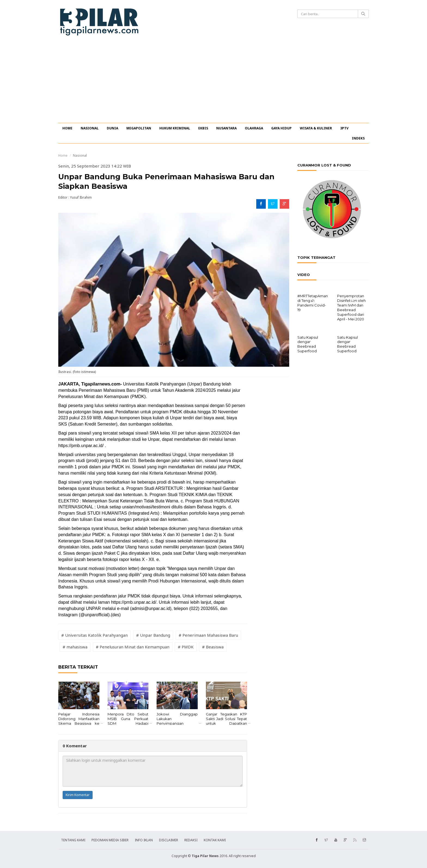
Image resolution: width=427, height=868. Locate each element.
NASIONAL (90, 128)
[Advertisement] (213, 82)
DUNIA (112, 128)
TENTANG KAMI (73, 840)
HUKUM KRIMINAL (175, 128)
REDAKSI (191, 840)
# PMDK (186, 647)
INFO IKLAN (144, 840)
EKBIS (203, 128)
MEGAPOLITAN (139, 128)
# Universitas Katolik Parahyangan (94, 635)
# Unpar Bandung (153, 635)
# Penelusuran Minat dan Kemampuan (133, 647)
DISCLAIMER (169, 840)
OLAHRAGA (254, 128)
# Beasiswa (213, 647)
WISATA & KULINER (316, 128)
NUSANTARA (226, 128)
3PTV (344, 128)
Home (63, 155)
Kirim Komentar (78, 795)
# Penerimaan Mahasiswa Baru (208, 635)
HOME (67, 128)
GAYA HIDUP (281, 128)
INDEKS (358, 138)
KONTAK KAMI (215, 840)
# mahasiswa (75, 647)
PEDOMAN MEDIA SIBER (110, 840)
